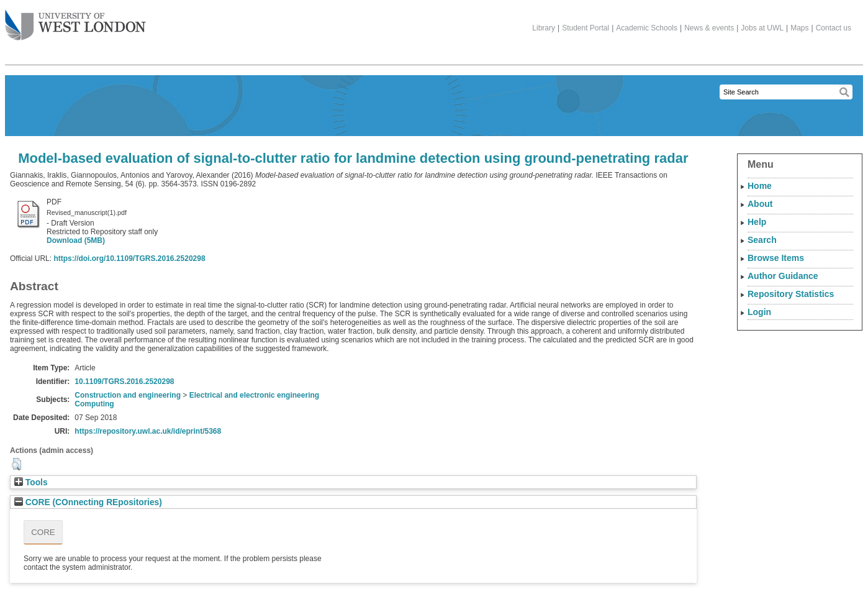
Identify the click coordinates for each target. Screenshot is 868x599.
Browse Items (776, 258)
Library (544, 28)
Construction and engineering (128, 395)
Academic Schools (647, 28)
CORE (43, 532)
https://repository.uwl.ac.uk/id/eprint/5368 (148, 431)
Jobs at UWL (762, 28)
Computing (94, 404)
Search (762, 240)
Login (759, 312)
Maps (799, 28)
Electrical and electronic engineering (254, 395)
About (760, 204)
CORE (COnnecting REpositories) (88, 502)
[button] (16, 464)
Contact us (834, 28)
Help (757, 222)
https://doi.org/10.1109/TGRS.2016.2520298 (129, 258)
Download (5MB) (76, 240)
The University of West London (75, 21)
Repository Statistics (791, 294)
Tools (31, 482)
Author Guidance (783, 276)
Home (760, 186)
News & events (709, 28)
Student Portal (585, 28)
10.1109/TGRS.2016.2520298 (124, 382)
